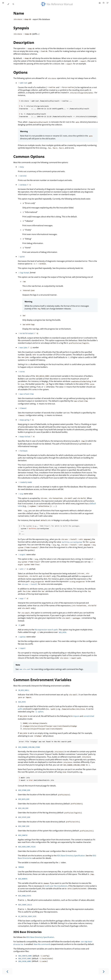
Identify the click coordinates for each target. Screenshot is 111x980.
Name (19, 13)
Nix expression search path (46, 630)
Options (20, 72)
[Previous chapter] (7, 971)
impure (76, 716)
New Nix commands (42, 944)
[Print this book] (100, 3)
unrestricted (89, 716)
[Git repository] (104, 3)
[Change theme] (8, 4)
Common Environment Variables (42, 680)
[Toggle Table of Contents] (3, 4)
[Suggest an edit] (108, 3)
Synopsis (21, 28)
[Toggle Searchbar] (13, 4)
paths (20, 709)
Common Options (29, 156)
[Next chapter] (104, 971)
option (39, 712)
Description (24, 42)
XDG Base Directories (27, 932)
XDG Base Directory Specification (71, 856)
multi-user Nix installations (56, 886)
